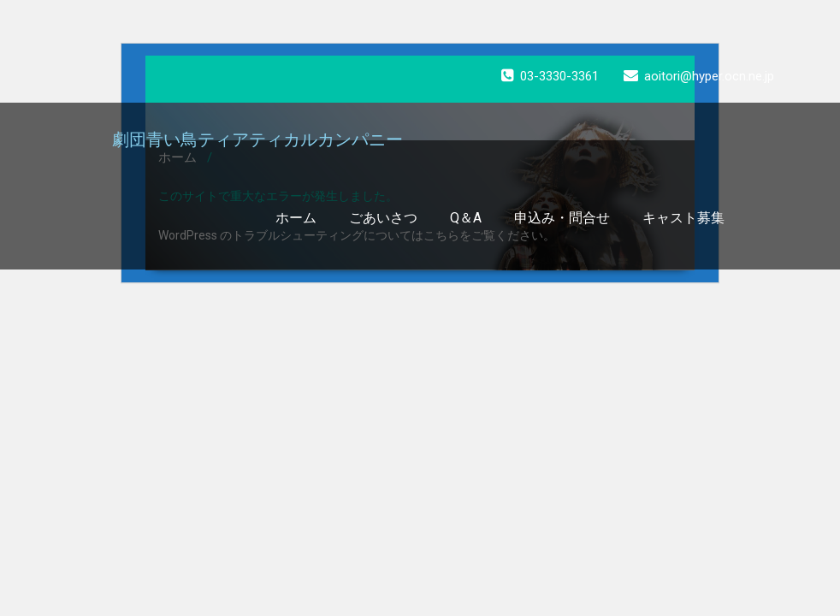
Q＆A (466, 218)
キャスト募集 (683, 218)
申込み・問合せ (562, 218)
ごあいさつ (383, 218)
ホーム (296, 218)
